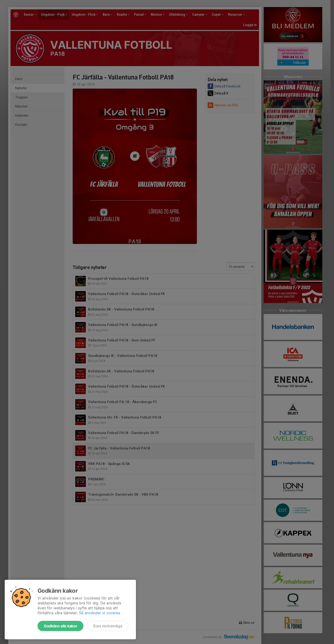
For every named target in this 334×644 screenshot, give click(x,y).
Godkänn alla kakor (60, 626)
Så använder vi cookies (100, 613)
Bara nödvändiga (108, 626)
